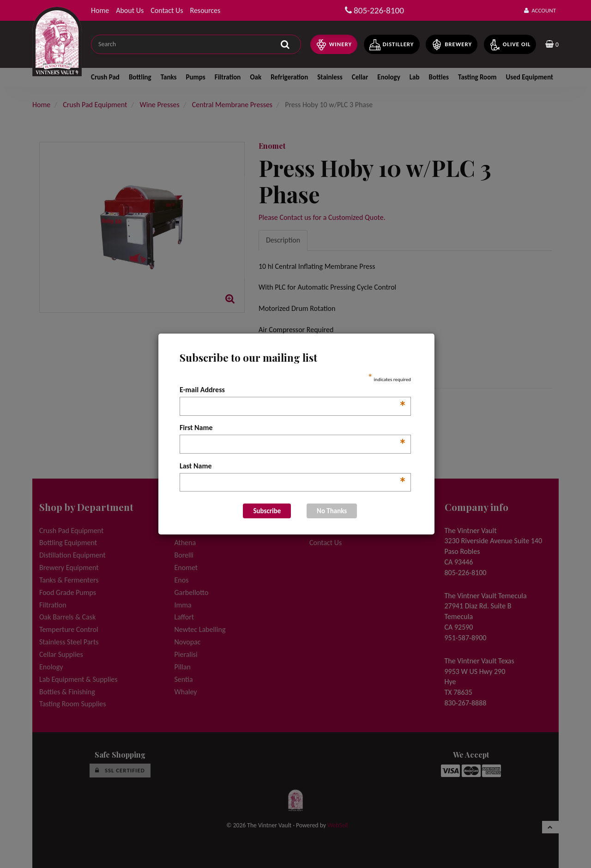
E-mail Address (293, 390)
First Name (293, 428)
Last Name (293, 467)
